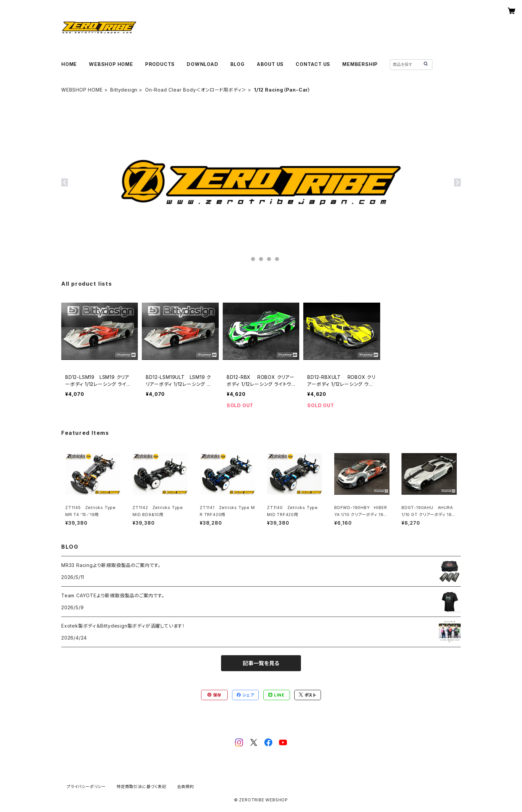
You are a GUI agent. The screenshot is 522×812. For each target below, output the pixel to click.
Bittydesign (124, 90)
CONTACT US (313, 64)
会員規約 (186, 787)
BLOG (238, 64)
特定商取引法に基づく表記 (141, 787)
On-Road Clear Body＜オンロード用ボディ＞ (196, 90)
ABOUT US (270, 64)
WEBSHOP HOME (111, 64)
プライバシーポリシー (86, 787)
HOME (69, 64)
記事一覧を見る (261, 663)
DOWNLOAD (202, 64)
